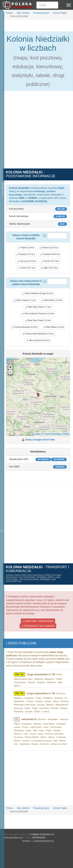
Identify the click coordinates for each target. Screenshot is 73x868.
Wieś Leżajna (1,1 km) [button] (25, 300)
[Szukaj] (47, 5)
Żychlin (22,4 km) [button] (50, 261)
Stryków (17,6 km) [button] (26, 254)
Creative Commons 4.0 (42, 834)
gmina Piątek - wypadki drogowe (38, 621)
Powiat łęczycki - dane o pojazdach (38, 626)
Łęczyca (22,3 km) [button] (26, 261)
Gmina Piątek (60, 13)
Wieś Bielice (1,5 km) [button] (52, 300)
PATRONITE (39, 838)
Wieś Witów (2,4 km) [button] (54, 327)
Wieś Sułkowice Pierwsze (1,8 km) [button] (38, 314)
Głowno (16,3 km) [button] (49, 248)
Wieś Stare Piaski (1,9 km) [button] (38, 321)
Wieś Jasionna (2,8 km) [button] (38, 340)
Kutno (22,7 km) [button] (27, 268)
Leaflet (37, 434)
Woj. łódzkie (23, 13)
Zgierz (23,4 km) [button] (49, 268)
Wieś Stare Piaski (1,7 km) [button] (38, 307)
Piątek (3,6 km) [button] (26, 248)
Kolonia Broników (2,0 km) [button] (25, 327)
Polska (9, 13)
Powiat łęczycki (41, 13)
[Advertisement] (36, 132)
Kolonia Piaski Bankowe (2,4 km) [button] (38, 334)
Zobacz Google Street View (40, 440)
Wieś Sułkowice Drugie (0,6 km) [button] (38, 294)
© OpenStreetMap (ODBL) (56, 434)
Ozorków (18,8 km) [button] (50, 254)
